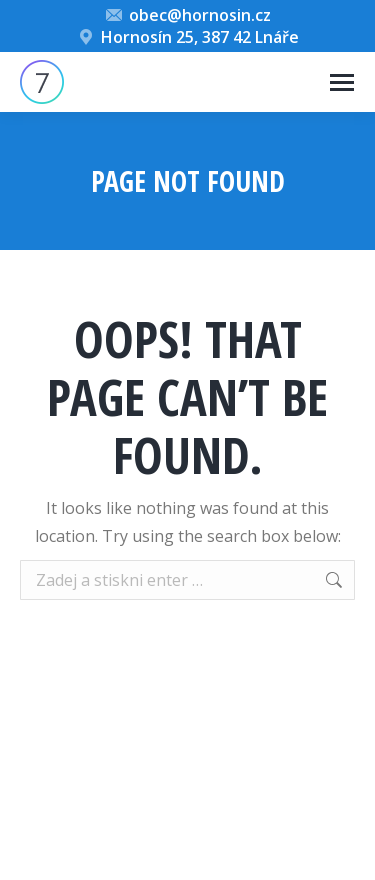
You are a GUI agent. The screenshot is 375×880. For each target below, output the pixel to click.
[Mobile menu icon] (342, 82)
